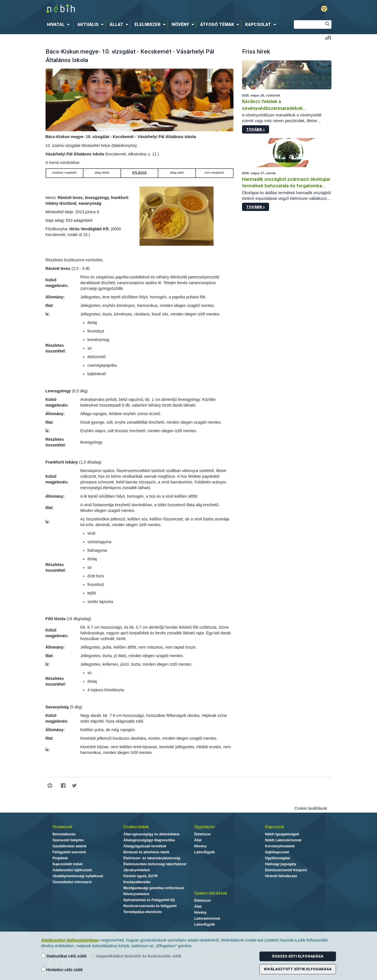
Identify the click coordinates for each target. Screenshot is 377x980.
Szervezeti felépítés (68, 840)
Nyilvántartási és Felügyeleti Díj (149, 900)
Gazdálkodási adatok (70, 846)
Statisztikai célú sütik (64, 956)
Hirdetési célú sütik (62, 970)
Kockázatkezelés (137, 882)
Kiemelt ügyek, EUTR (141, 876)
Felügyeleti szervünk (69, 852)
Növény (200, 846)
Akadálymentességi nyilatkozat (78, 876)
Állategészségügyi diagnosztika (149, 840)
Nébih (128, 9)
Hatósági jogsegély (281, 864)
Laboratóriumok (207, 919)
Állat (198, 840)
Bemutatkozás (64, 834)
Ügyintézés (205, 827)
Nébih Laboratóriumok (283, 840)
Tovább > (256, 129)
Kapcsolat (274, 827)
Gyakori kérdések (211, 893)
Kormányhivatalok (280, 846)
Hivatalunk (62, 827)
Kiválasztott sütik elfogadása (298, 969)
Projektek (60, 858)
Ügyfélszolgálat (278, 858)
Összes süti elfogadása (298, 956)
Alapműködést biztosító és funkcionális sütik (136, 956)
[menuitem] (60, 24)
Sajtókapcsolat (277, 852)
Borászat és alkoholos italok (146, 852)
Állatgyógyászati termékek (145, 846)
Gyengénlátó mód (324, 9)
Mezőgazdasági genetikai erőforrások (154, 888)
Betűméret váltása (328, 38)
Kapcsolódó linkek (68, 864)
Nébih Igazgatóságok (282, 834)
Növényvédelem (136, 894)
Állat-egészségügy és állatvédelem (151, 834)
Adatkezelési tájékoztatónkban (70, 940)
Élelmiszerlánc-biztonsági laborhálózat (155, 864)
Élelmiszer (203, 834)
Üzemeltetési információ (72, 882)
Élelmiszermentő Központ (286, 870)
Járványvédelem (137, 870)
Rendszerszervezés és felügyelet (150, 906)
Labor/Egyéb (205, 852)
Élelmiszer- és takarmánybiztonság (152, 858)
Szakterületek (136, 827)
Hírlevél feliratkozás (281, 876)
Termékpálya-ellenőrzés (143, 912)
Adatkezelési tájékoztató (72, 870)
